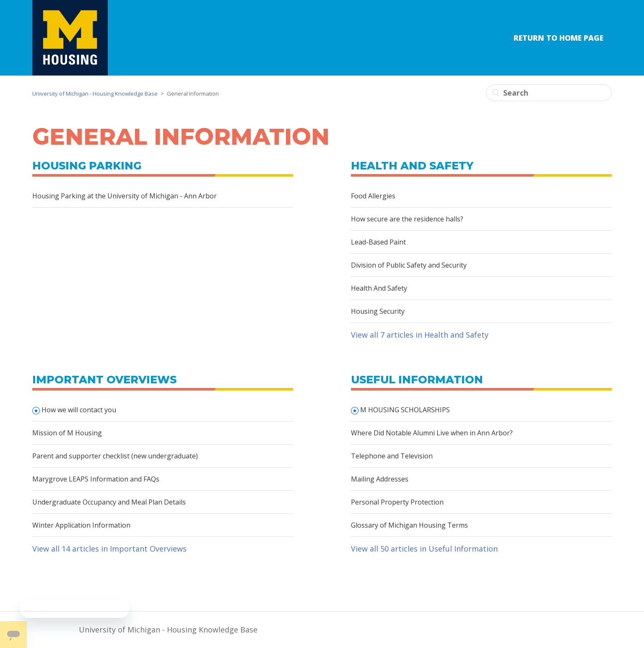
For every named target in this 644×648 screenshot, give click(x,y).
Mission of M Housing (67, 433)
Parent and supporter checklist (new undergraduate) (115, 456)
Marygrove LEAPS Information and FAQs (96, 479)
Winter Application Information (81, 525)
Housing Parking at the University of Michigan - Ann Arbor (125, 196)
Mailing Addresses (380, 479)
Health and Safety (412, 166)
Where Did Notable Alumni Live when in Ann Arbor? (432, 433)
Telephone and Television (392, 456)
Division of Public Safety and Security (409, 265)
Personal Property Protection (397, 502)
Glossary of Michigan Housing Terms (409, 525)
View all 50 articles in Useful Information (424, 549)
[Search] (549, 93)
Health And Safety (379, 288)
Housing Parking (87, 166)
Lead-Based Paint (378, 242)
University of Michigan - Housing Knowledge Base (95, 94)
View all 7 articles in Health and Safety (420, 335)
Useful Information (417, 380)
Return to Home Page (558, 38)
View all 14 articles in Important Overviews (109, 549)
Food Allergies (373, 196)
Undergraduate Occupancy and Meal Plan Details (109, 502)
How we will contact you (79, 410)
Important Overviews (104, 380)
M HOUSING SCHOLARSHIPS (405, 410)
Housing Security (378, 311)
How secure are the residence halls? (407, 219)
